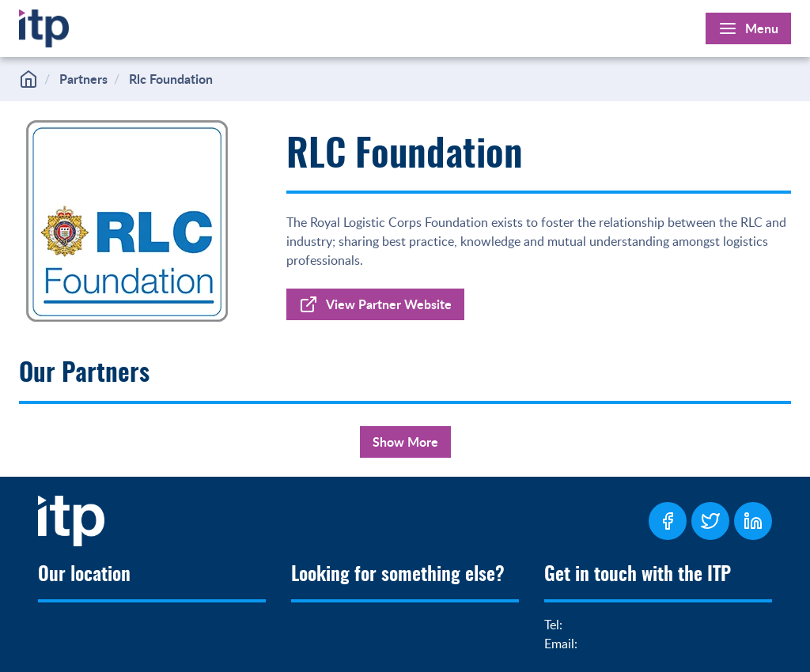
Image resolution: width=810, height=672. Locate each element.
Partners (83, 79)
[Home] (44, 25)
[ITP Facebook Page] (668, 521)
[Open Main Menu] (748, 28)
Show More (405, 442)
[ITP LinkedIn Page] (753, 521)
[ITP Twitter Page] (710, 521)
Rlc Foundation (171, 79)
